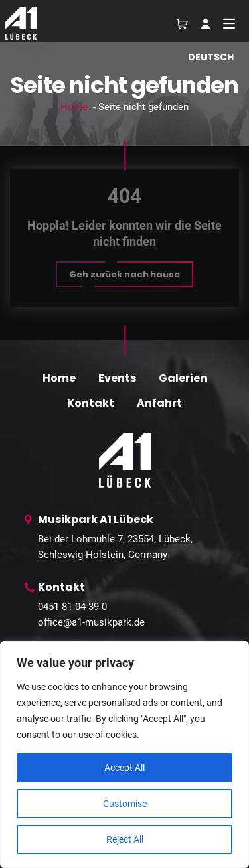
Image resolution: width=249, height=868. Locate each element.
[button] (124, 274)
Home (74, 107)
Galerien (183, 378)
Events (117, 378)
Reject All (125, 839)
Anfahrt (159, 403)
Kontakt (91, 403)
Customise (125, 804)
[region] (124, 755)
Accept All (124, 768)
